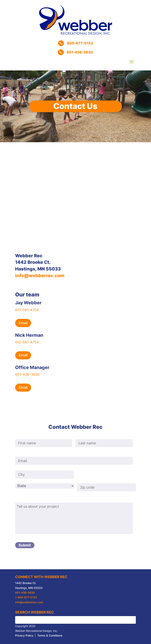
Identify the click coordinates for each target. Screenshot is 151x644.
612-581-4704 (27, 310)
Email (23, 323)
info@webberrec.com (40, 275)
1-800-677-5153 (26, 597)
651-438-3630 (27, 374)
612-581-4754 (27, 342)
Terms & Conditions (50, 636)
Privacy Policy (24, 636)
